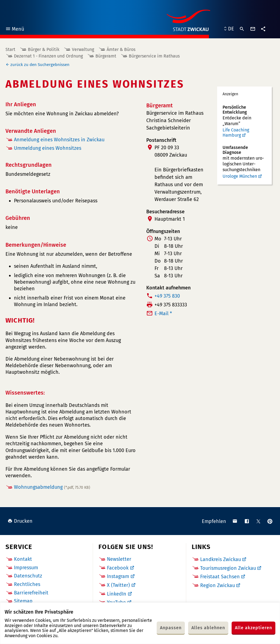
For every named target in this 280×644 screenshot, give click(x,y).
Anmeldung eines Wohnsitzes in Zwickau (59, 140)
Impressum (26, 568)
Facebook (118, 568)
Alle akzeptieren (253, 628)
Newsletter (119, 559)
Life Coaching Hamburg (236, 133)
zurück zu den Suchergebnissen (40, 65)
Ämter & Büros (121, 49)
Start (10, 49)
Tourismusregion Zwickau (228, 568)
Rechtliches (27, 584)
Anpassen (171, 628)
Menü (15, 30)
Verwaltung (83, 49)
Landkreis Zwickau (221, 559)
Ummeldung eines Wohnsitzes (48, 148)
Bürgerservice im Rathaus (154, 56)
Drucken (20, 521)
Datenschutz (28, 576)
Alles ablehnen (208, 628)
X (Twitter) (118, 585)
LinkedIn (117, 594)
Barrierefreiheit (31, 593)
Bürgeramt (106, 56)
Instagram (118, 576)
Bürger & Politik (44, 49)
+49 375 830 (167, 296)
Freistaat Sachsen (220, 577)
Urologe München (240, 176)
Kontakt (23, 559)
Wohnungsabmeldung (52, 487)
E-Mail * (163, 314)
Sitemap (23, 601)
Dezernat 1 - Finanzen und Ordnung (48, 56)
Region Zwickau (218, 585)
